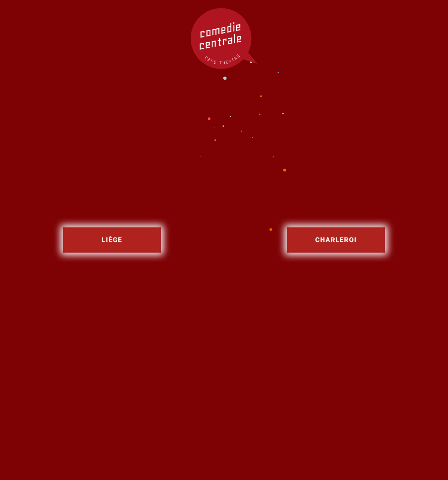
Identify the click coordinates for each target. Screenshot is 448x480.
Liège (112, 240)
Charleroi (336, 240)
